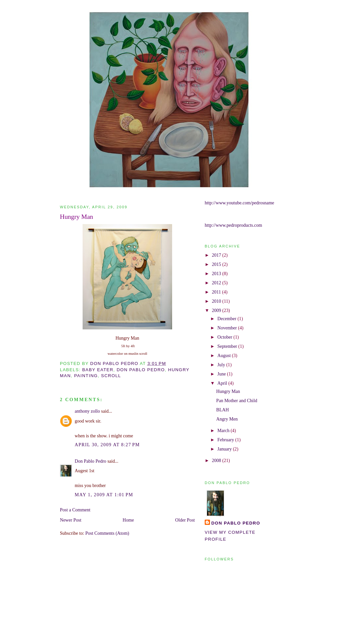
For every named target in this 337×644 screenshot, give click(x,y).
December (228, 319)
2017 (217, 255)
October (226, 337)
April (223, 383)
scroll (111, 376)
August (225, 355)
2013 (217, 273)
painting (86, 376)
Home (128, 520)
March (224, 430)
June (222, 374)
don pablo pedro (141, 370)
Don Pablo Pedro (91, 461)
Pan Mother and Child (237, 400)
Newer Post (71, 520)
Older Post (185, 520)
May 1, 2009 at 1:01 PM (104, 495)
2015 (217, 264)
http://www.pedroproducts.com (233, 225)
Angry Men (227, 419)
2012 (217, 283)
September (228, 346)
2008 (217, 460)
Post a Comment (75, 510)
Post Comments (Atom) (107, 533)
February (226, 440)
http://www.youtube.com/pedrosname (239, 203)
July (222, 365)
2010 (217, 301)
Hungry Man (228, 391)
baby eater (98, 370)
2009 (217, 310)
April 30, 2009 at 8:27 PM (107, 445)
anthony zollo (87, 411)
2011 (217, 292)
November (228, 328)
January (225, 449)
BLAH (222, 410)
